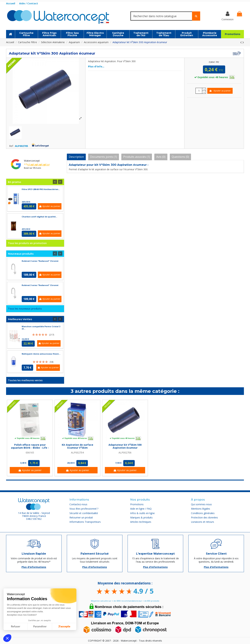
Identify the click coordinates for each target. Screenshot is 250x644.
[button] (7, 638)
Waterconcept (32, 161)
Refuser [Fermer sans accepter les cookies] (16, 627)
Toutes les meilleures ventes (25, 380)
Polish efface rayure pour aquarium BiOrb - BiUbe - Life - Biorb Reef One (30, 448)
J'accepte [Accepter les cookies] (64, 627)
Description (76, 157)
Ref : (12, 146)
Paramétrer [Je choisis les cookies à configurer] (40, 627)
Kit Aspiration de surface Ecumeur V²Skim (78, 446)
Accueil (11, 3)
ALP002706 (125, 453)
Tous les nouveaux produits (25, 309)
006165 (30, 453)
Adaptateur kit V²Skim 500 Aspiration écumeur (125, 446)
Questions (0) (180, 157)
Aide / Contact (29, 3)
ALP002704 (77, 453)
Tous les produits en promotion (27, 243)
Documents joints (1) (104, 157)
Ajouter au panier (220, 91)
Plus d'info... (96, 66)
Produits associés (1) (137, 157)
